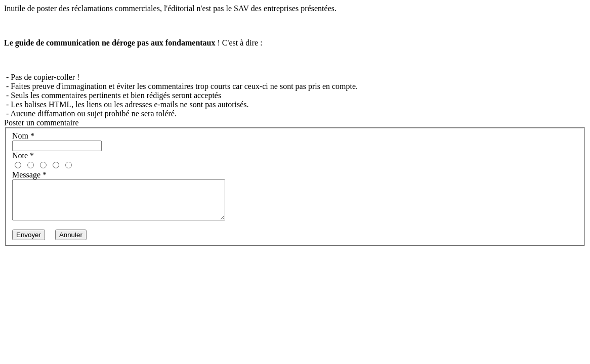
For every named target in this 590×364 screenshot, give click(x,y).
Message (29, 175)
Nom (23, 136)
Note (23, 155)
